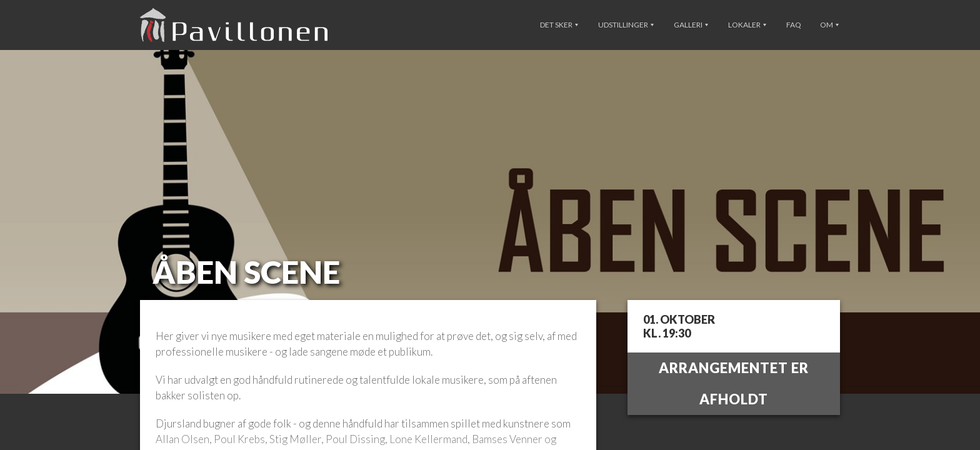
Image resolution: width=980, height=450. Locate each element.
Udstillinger (626, 25)
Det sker (559, 25)
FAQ (794, 25)
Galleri (691, 25)
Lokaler (747, 25)
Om (829, 25)
